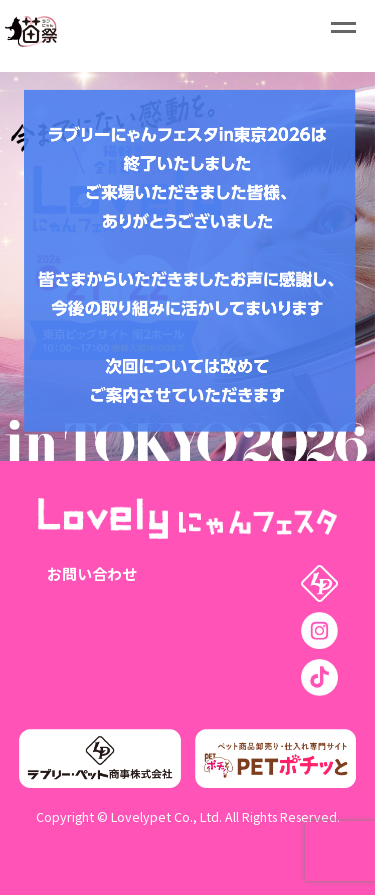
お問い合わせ (92, 573)
